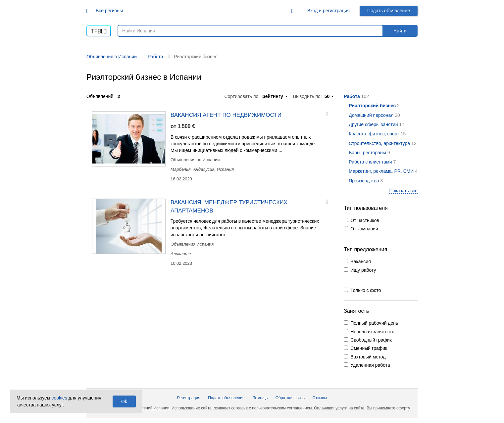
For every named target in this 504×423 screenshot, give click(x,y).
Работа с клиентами (370, 162)
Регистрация (189, 398)
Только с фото (366, 290)
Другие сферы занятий (373, 124)
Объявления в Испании (112, 57)
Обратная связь (290, 398)
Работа (352, 96)
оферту (403, 408)
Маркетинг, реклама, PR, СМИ (381, 171)
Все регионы (109, 11)
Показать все (403, 191)
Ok (124, 401)
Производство (364, 181)
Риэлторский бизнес (372, 106)
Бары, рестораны (367, 153)
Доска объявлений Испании (144, 408)
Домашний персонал (371, 115)
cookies (59, 398)
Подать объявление (389, 11)
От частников (365, 220)
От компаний (364, 229)
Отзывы (320, 398)
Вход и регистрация (328, 11)
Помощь (260, 398)
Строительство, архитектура (379, 143)
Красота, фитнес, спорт (374, 134)
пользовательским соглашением (282, 408)
